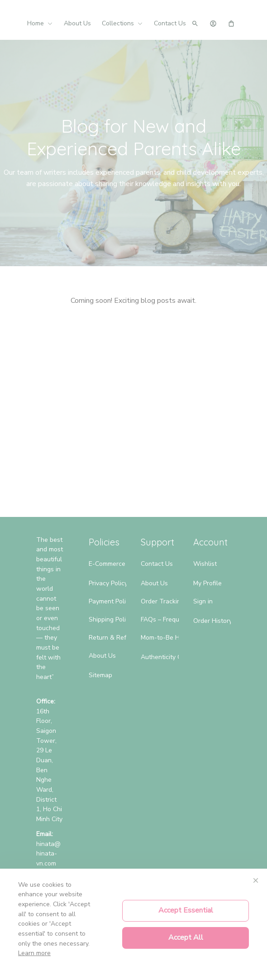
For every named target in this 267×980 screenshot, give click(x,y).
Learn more (34, 953)
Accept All (186, 937)
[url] (50, 854)
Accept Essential (186, 910)
